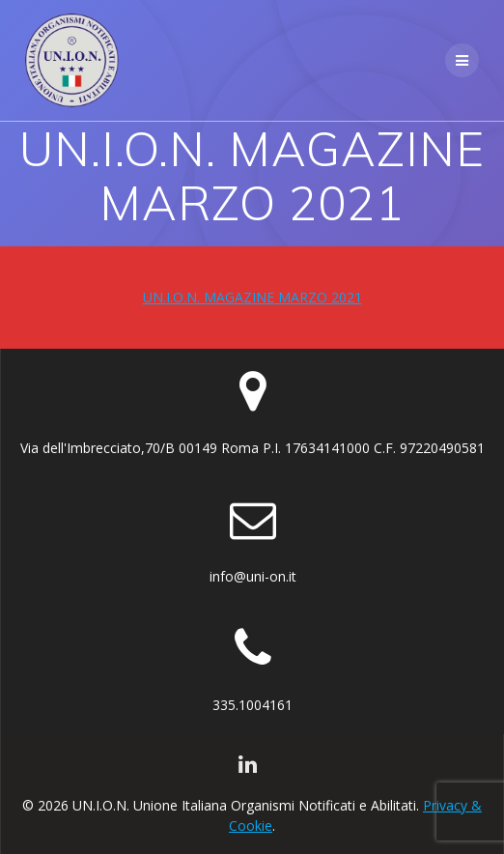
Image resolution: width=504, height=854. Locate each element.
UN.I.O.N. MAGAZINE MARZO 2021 (252, 297)
